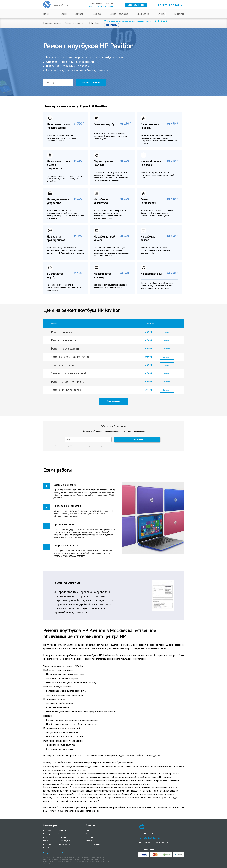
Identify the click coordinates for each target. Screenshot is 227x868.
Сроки (64, 14)
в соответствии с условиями (161, 446)
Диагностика (143, 14)
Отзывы (162, 14)
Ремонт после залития (66, 349)
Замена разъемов (62, 365)
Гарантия (97, 14)
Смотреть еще (114, 401)
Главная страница (52, 23)
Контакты (179, 14)
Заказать (167, 332)
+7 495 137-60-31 (149, 838)
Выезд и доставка (119, 14)
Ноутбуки (47, 830)
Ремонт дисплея (62, 332)
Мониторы (47, 847)
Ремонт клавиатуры (64, 340)
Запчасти (80, 14)
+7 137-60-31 (171, 5)
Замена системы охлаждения (70, 357)
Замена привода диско (66, 390)
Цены (46, 14)
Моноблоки (48, 844)
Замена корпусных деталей (69, 373)
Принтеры (47, 834)
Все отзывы (112, 25)
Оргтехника (63, 837)
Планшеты (62, 830)
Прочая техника (64, 844)
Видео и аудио (64, 841)
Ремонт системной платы (68, 382)
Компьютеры (63, 834)
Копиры (46, 841)
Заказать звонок (136, 5)
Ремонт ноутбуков (74, 23)
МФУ (45, 837)
